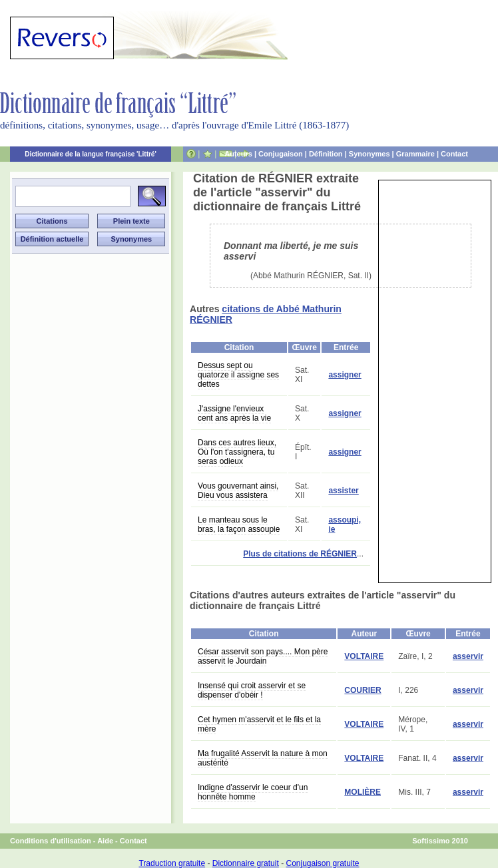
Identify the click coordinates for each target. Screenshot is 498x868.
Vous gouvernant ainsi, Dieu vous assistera (238, 491)
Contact (454, 154)
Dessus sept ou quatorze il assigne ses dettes (238, 375)
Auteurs (238, 154)
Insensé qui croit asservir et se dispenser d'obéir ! (252, 690)
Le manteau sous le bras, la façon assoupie (239, 525)
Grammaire (415, 154)
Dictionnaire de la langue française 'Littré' (91, 154)
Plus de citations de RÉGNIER (300, 554)
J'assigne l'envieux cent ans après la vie (234, 413)
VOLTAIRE (364, 656)
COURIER (363, 690)
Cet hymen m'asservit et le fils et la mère (259, 724)
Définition (326, 154)
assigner (345, 375)
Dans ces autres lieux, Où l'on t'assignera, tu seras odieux (237, 452)
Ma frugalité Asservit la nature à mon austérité (263, 758)
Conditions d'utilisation (51, 841)
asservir (468, 656)
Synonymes (370, 154)
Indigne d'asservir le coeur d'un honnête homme (253, 792)
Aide (105, 841)
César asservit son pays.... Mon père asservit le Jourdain (263, 656)
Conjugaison (281, 154)
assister (343, 491)
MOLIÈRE (363, 792)
